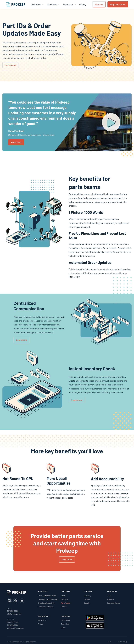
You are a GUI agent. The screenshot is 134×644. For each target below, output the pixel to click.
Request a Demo (118, 4)
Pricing (83, 4)
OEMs (63, 628)
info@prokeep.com (14, 614)
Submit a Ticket (13, 622)
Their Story (16, 142)
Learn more (22, 340)
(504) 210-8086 (12, 611)
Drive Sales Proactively (46, 603)
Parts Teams (66, 603)
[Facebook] (16, 601)
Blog (109, 596)
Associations (66, 620)
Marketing (65, 599)
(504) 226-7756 (12, 625)
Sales (63, 596)
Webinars (111, 599)
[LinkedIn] (9, 601)
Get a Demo (10, 65)
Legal (109, 642)
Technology (65, 624)
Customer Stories (114, 603)
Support (99, 4)
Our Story (87, 596)
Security (87, 603)
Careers (87, 599)
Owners (64, 606)
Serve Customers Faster (47, 596)
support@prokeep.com (15, 628)
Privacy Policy (122, 642)
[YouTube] (22, 601)
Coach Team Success (46, 606)
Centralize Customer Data (47, 599)
